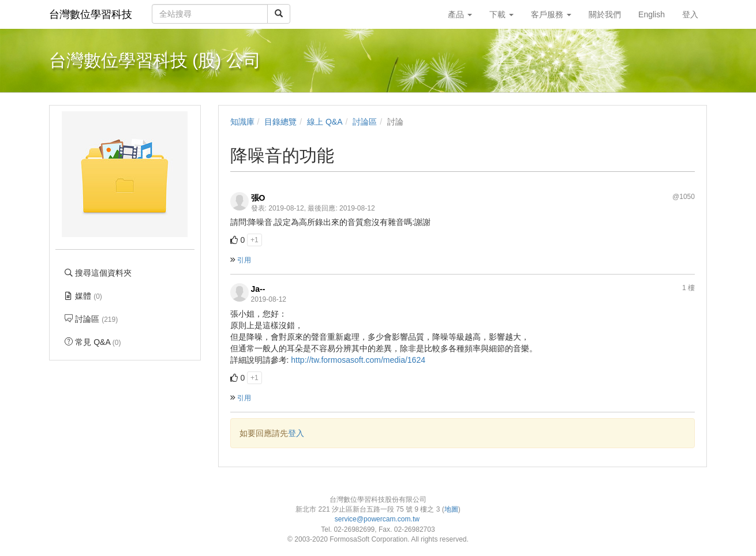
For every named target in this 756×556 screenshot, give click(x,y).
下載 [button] (501, 14)
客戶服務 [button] (551, 14)
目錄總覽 (280, 122)
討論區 (365, 122)
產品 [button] (460, 14)
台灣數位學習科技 (91, 14)
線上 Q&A (325, 122)
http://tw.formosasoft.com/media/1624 (358, 360)
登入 (296, 433)
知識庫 (242, 122)
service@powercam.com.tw (378, 519)
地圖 (451, 509)
